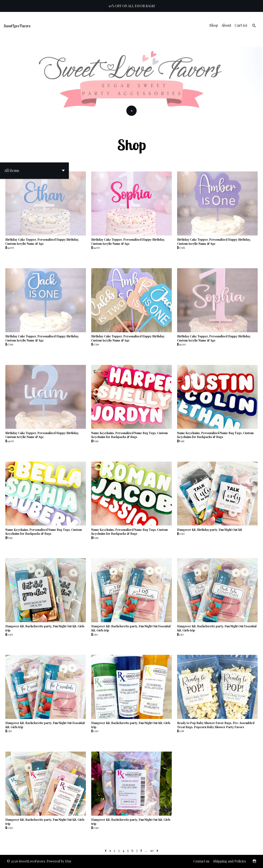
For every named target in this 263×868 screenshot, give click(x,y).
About (226, 25)
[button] (34, 171)
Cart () (241, 25)
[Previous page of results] (106, 850)
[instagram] (254, 861)
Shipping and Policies (230, 861)
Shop (214, 25)
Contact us (201, 861)
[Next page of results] (157, 850)
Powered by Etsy (59, 861)
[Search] (254, 26)
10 (152, 850)
